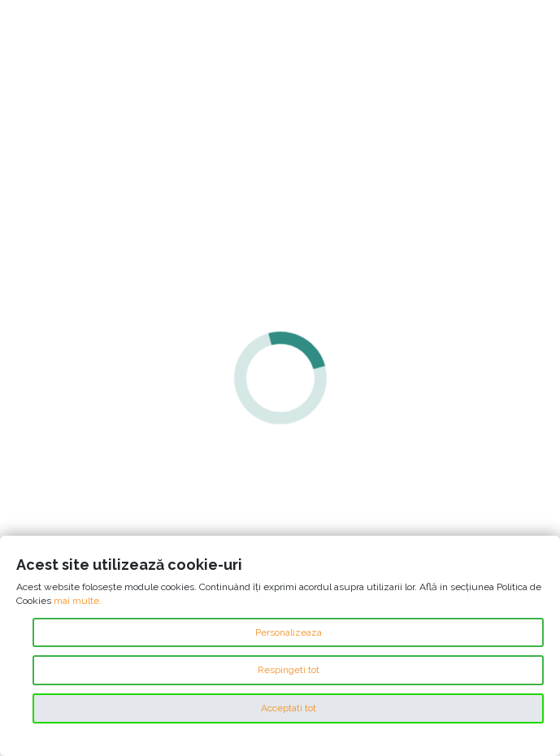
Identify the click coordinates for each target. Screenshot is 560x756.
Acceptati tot (289, 708)
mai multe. (78, 601)
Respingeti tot (289, 670)
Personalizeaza (289, 632)
